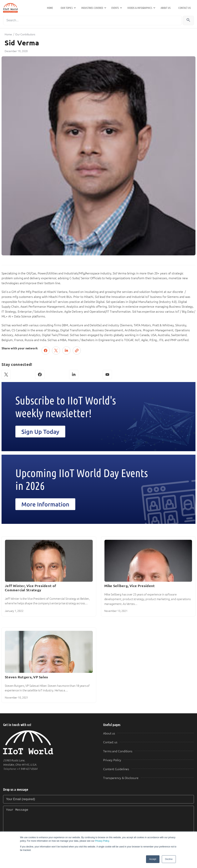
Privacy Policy (102, 841)
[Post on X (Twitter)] (56, 351)
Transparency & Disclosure (121, 778)
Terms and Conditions (118, 751)
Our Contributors (25, 34)
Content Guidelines (116, 769)
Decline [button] (169, 859)
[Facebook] (40, 375)
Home (50, 8)
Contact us (185, 8)
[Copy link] (77, 351)
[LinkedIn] (74, 375)
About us (166, 8)
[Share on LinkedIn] (66, 351)
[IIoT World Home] (48, 742)
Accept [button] (153, 859)
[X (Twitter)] (6, 375)
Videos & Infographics (140, 8)
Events (115, 8)
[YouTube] (107, 375)
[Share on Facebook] (46, 351)
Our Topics (67, 8)
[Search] (92, 20)
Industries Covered (92, 8)
